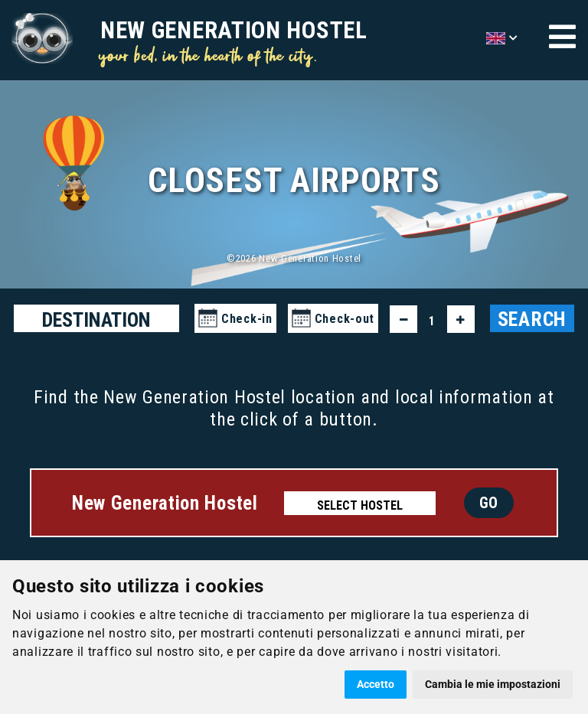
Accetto (376, 684)
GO (489, 503)
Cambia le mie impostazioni (493, 684)
